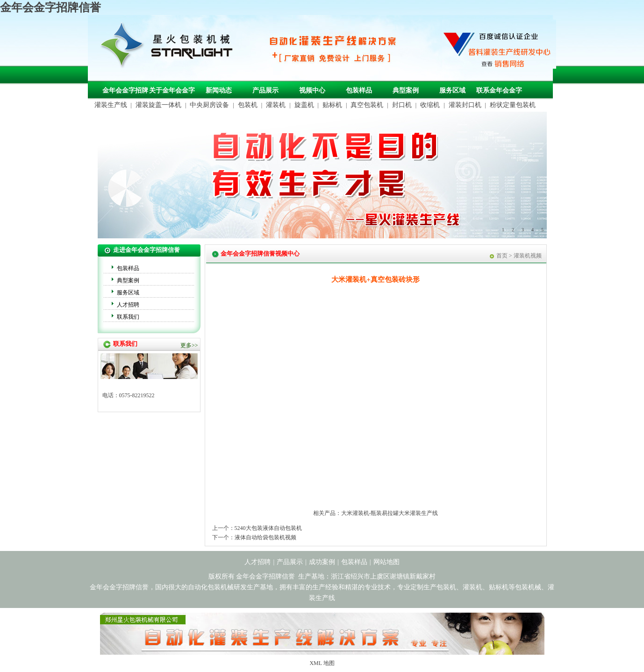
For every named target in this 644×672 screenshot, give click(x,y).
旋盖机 (304, 105)
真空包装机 (367, 105)
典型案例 (406, 90)
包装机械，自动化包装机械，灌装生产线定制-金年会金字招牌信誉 (170, 47)
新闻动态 (219, 90)
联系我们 (128, 317)
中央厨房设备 (209, 105)
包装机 (248, 105)
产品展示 (265, 90)
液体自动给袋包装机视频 (265, 537)
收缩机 (430, 105)
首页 (502, 256)
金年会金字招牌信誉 (50, 7)
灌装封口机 (465, 105)
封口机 (402, 105)
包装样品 (359, 90)
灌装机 (276, 105)
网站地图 (386, 562)
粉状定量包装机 (513, 105)
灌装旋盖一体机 (158, 105)
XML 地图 (322, 663)
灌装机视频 (528, 256)
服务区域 (452, 90)
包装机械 (528, 587)
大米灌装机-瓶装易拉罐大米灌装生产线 (390, 513)
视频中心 (312, 90)
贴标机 (332, 105)
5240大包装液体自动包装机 (268, 528)
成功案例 (322, 562)
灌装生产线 (111, 105)
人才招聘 (128, 305)
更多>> (189, 345)
